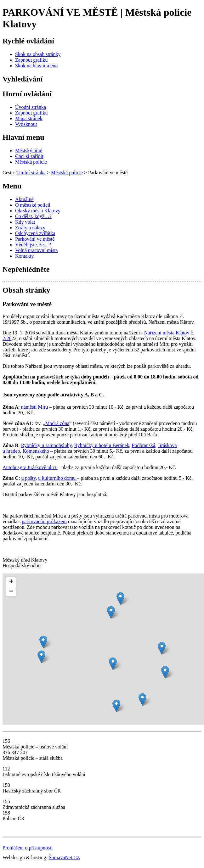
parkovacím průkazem (44, 521)
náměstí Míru (35, 407)
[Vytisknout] (26, 124)
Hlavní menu (23, 137)
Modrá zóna (57, 423)
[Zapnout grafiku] (31, 60)
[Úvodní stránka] (31, 107)
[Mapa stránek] (29, 118)
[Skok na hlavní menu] (37, 66)
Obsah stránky (26, 290)
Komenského (36, 451)
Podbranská (144, 445)
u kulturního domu (57, 478)
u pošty (29, 478)
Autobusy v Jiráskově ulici (30, 467)
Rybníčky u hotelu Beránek (102, 445)
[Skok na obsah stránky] (38, 54)
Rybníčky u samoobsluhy (46, 445)
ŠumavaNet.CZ (64, 857)
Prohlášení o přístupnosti (28, 848)
